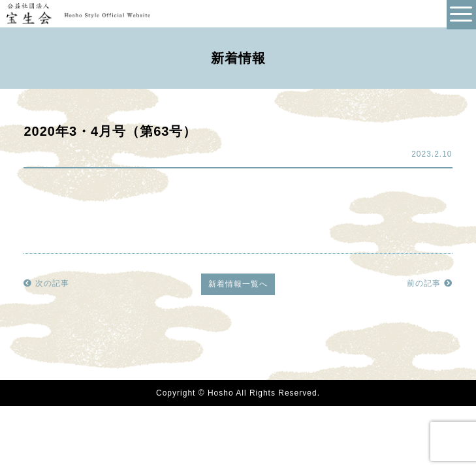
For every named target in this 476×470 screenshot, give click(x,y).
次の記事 (46, 283)
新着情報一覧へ (238, 284)
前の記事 (429, 283)
